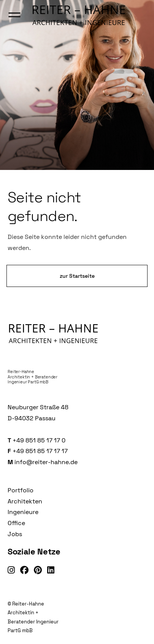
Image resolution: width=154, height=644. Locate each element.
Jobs (15, 534)
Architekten (25, 501)
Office (16, 523)
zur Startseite (77, 276)
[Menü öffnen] (14, 15)
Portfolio (21, 490)
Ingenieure (23, 512)
